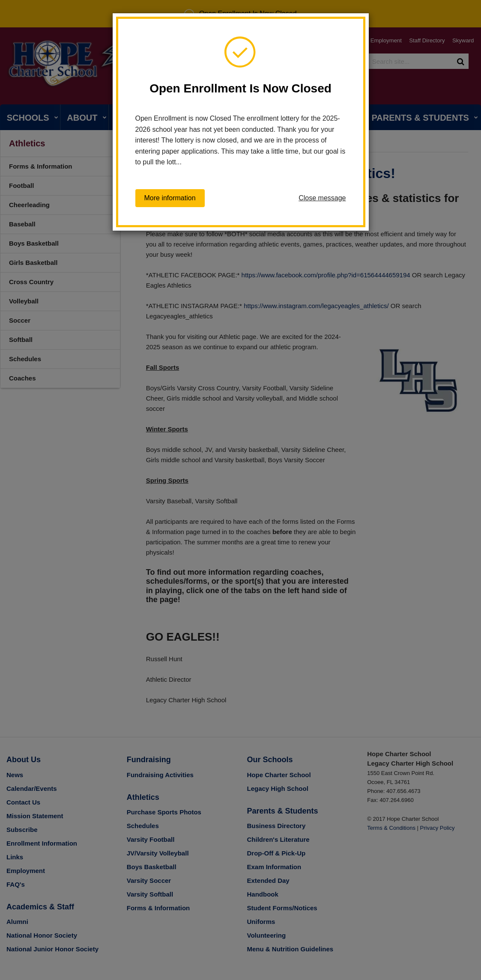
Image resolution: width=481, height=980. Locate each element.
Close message (322, 198)
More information (170, 198)
